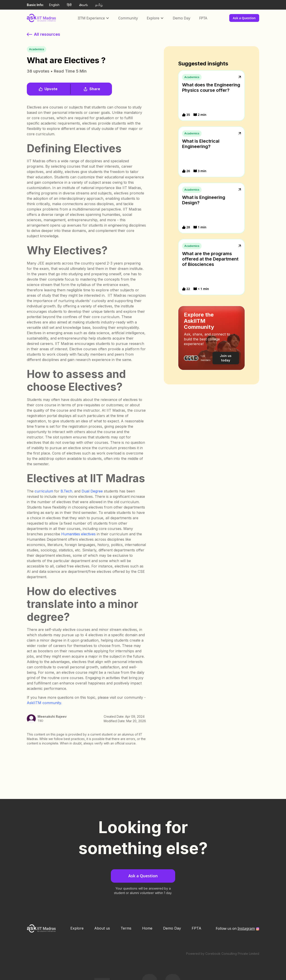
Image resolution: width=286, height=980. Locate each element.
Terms (126, 928)
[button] (94, 18)
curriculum (44, 491)
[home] (41, 18)
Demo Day (181, 18)
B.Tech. (67, 491)
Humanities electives (78, 534)
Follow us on (235, 928)
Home (147, 928)
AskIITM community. (44, 703)
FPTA (203, 18)
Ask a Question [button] (244, 18)
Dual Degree (92, 491)
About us (102, 928)
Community (128, 18)
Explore (77, 928)
